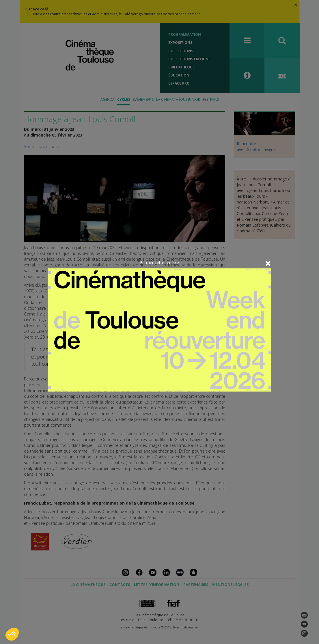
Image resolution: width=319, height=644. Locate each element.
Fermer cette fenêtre (159, 262)
